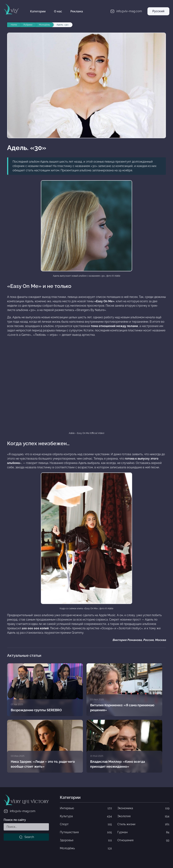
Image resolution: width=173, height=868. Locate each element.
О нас (58, 11)
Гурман (143, 832)
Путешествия (86, 832)
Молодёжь (86, 848)
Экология (143, 816)
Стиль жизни (143, 824)
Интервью (86, 808)
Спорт (86, 824)
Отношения (143, 840)
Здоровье (86, 840)
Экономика (143, 808)
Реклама (77, 11)
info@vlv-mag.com (20, 811)
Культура (86, 816)
